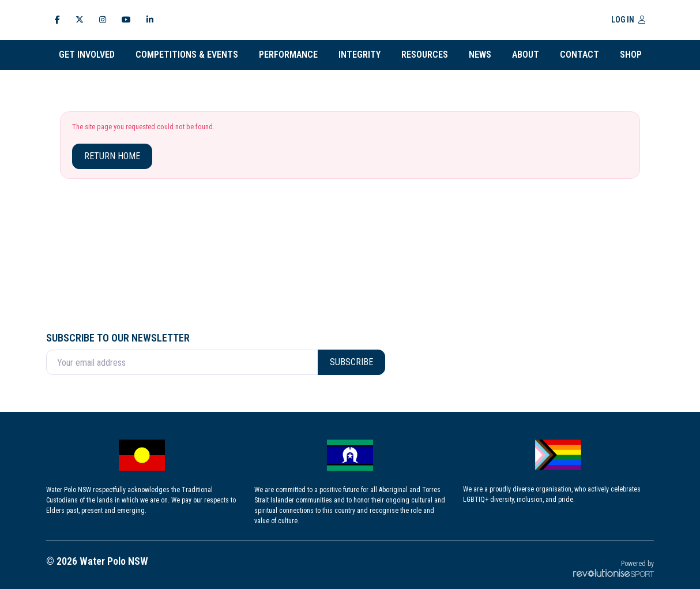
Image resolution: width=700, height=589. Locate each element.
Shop (631, 55)
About (526, 55)
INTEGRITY (360, 55)
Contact (579, 55)
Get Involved (87, 55)
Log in (628, 20)
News (480, 55)
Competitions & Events (187, 55)
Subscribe (351, 362)
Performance (288, 55)
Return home (112, 156)
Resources (425, 55)
